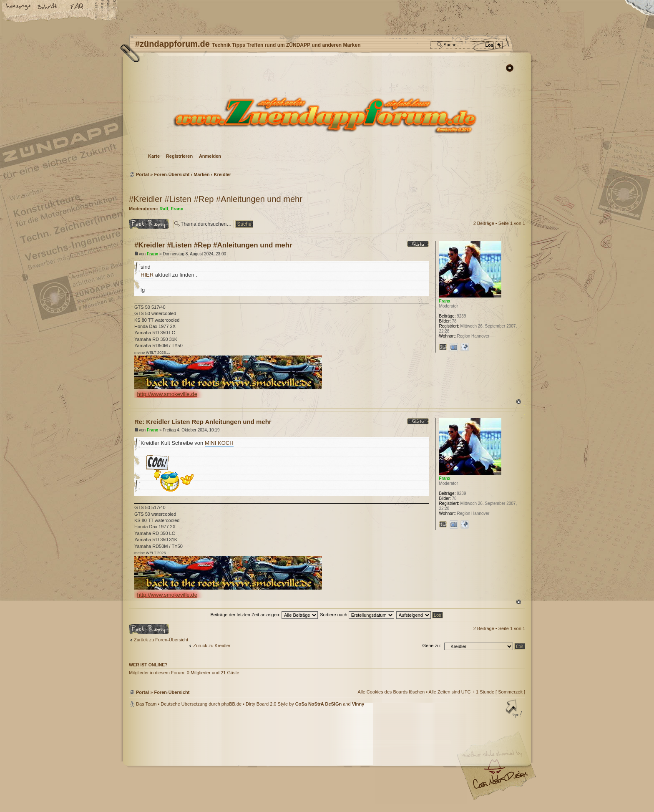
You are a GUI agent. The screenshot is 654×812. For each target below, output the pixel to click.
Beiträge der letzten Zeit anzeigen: (264, 615)
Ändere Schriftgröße (48, 7)
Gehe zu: (431, 646)
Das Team (146, 704)
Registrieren (179, 156)
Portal (142, 174)
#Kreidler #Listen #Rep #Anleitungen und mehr (216, 199)
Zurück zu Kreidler (212, 646)
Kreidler (223, 174)
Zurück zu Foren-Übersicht (161, 640)
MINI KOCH (219, 443)
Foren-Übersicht (326, 115)
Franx (177, 209)
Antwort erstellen (149, 224)
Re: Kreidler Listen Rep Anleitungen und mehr (203, 422)
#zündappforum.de (260, 760)
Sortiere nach (357, 615)
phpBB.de (231, 704)
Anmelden (210, 156)
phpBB (223, 759)
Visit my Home (500, 783)
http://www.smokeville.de (167, 394)
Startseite (19, 7)
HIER (147, 275)
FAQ (77, 7)
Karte (154, 156)
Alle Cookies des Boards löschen (391, 692)
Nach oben (519, 402)
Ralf (164, 209)
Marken (202, 174)
